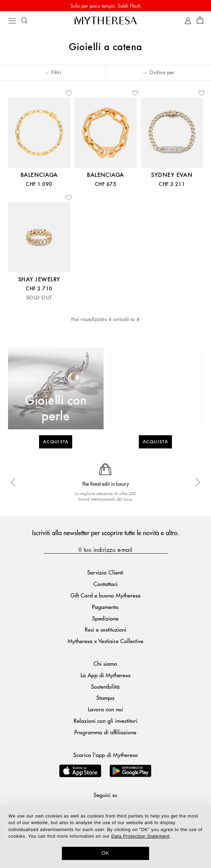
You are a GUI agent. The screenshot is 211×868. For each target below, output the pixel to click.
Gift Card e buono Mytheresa (105, 595)
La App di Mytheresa (105, 675)
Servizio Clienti (105, 572)
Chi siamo (105, 663)
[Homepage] (106, 20)
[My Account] (188, 21)
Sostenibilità (105, 686)
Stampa (105, 698)
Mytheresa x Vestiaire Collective (105, 641)
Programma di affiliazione (105, 732)
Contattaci (105, 584)
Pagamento (105, 607)
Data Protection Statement (140, 836)
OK (105, 853)
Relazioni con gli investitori (105, 721)
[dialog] (105, 836)
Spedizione (105, 618)
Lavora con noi (105, 709)
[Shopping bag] (200, 21)
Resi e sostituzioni (105, 629)
